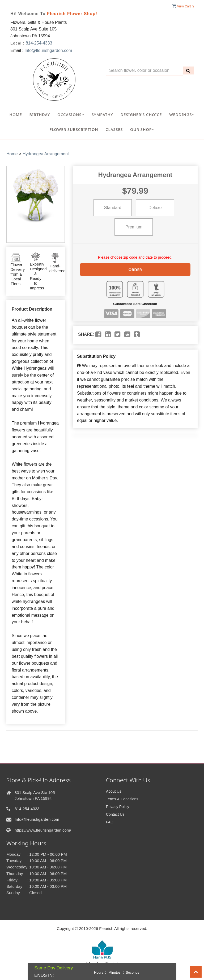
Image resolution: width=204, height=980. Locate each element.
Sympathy (102, 115)
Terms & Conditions (122, 799)
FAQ (110, 822)
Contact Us (115, 814)
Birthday (40, 115)
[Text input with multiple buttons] (144, 71)
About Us (114, 791)
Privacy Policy (118, 807)
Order (135, 269)
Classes (114, 129)
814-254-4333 (39, 43)
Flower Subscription (74, 129)
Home (16, 115)
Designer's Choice (141, 115)
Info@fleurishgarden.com (48, 50)
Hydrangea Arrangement (46, 154)
